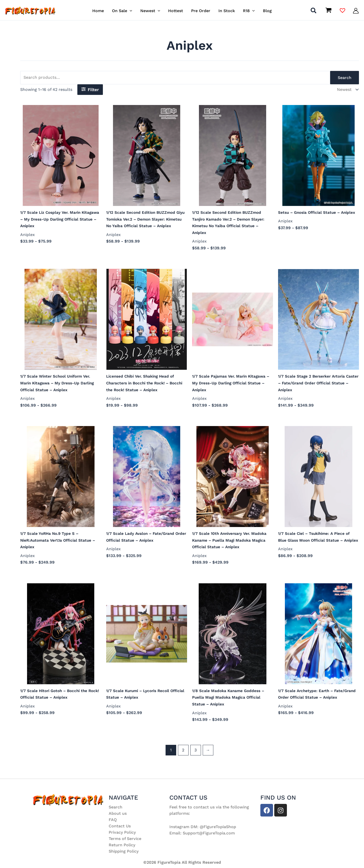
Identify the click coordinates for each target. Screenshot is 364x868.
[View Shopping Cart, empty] (328, 11)
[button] (130, 11)
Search (345, 78)
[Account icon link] (356, 11)
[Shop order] (347, 89)
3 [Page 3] (196, 754)
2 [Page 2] (183, 754)
